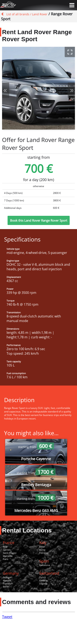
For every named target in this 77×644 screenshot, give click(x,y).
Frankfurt (8, 583)
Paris (6, 559)
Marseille (8, 556)
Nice (5, 547)
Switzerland (49, 573)
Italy (43, 543)
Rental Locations (27, 530)
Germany (11, 573)
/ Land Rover (38, 14)
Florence (44, 553)
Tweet (7, 617)
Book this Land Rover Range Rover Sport (39, 220)
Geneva (43, 580)
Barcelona (45, 565)
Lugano (43, 583)
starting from (36, 447)
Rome (42, 550)
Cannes (7, 550)
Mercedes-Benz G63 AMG (36, 511)
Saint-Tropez (10, 553)
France (9, 543)
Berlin (6, 587)
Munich (7, 580)
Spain (44, 561)
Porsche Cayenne (36, 459)
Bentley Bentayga (36, 485)
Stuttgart (8, 577)
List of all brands (18, 14)
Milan (42, 547)
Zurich (43, 577)
